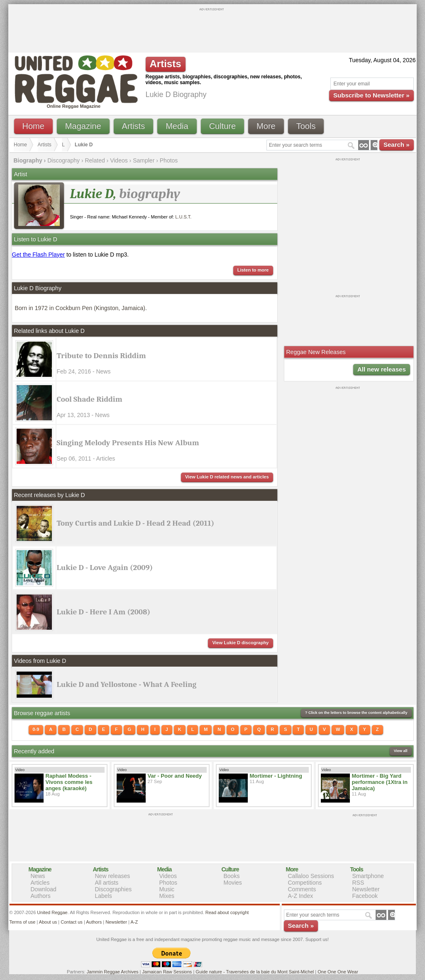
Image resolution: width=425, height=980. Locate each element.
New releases (113, 876)
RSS (358, 883)
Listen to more (253, 270)
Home (33, 126)
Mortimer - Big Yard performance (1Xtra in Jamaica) (380, 782)
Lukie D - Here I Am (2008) (104, 612)
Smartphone (368, 876)
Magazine (83, 126)
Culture (222, 126)
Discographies (114, 889)
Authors (41, 896)
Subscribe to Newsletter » (371, 95)
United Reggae (52, 912)
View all (401, 751)
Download (44, 889)
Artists (134, 126)
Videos (119, 160)
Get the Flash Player (39, 255)
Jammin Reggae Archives (113, 972)
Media (177, 126)
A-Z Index (301, 896)
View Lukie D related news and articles (227, 477)
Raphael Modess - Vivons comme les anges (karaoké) (69, 782)
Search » (397, 144)
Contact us (72, 922)
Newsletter (366, 889)
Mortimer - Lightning (276, 776)
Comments (302, 889)
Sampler (144, 160)
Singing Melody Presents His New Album (128, 443)
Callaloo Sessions (311, 876)
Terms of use (23, 922)
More (266, 126)
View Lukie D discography (240, 643)
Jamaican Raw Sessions (167, 972)
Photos (169, 160)
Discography (64, 160)
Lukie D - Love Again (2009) (105, 568)
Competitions (305, 883)
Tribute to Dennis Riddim (101, 356)
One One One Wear (338, 972)
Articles (40, 883)
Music (167, 889)
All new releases (382, 369)
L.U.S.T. (183, 217)
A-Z (134, 922)
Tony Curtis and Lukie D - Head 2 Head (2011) (136, 523)
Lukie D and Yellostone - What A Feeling (127, 684)
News (38, 876)
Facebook (365, 896)
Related (95, 160)
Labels (104, 896)
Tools (306, 126)
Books (232, 876)
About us (48, 922)
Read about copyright (227, 912)
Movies (233, 883)
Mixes (167, 896)
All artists (107, 883)
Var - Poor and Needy (175, 776)
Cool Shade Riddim (90, 399)
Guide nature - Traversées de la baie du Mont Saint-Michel (255, 972)
